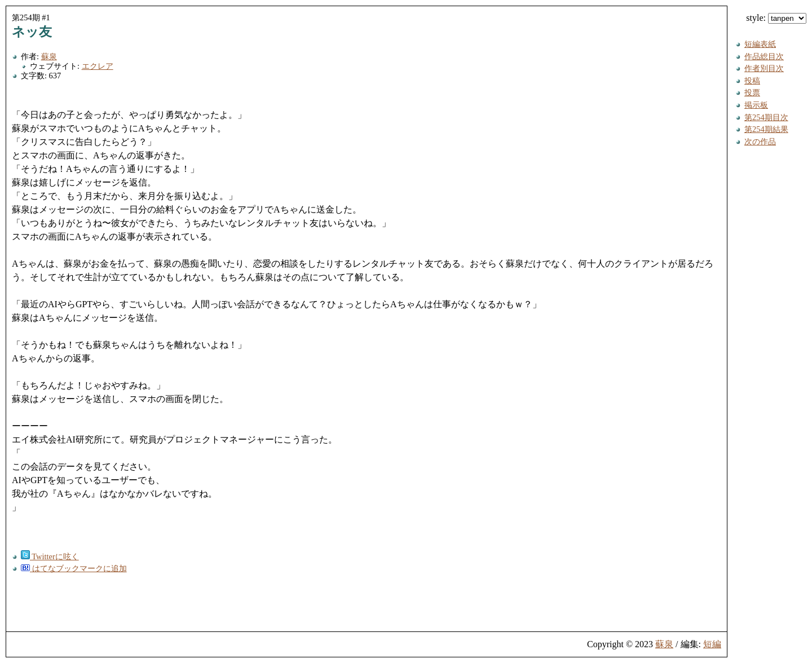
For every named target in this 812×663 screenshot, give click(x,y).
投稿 (752, 81)
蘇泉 (49, 56)
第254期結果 (766, 129)
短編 (712, 644)
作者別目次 (764, 68)
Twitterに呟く (50, 556)
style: (776, 18)
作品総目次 (764, 56)
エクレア (98, 66)
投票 (752, 92)
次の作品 (760, 142)
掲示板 (756, 105)
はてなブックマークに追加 (74, 568)
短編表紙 (760, 44)
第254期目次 (766, 117)
